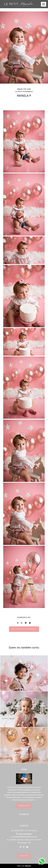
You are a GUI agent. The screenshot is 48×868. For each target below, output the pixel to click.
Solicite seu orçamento (24, 629)
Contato (24, 856)
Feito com (24, 866)
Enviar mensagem (25, 834)
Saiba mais (24, 806)
